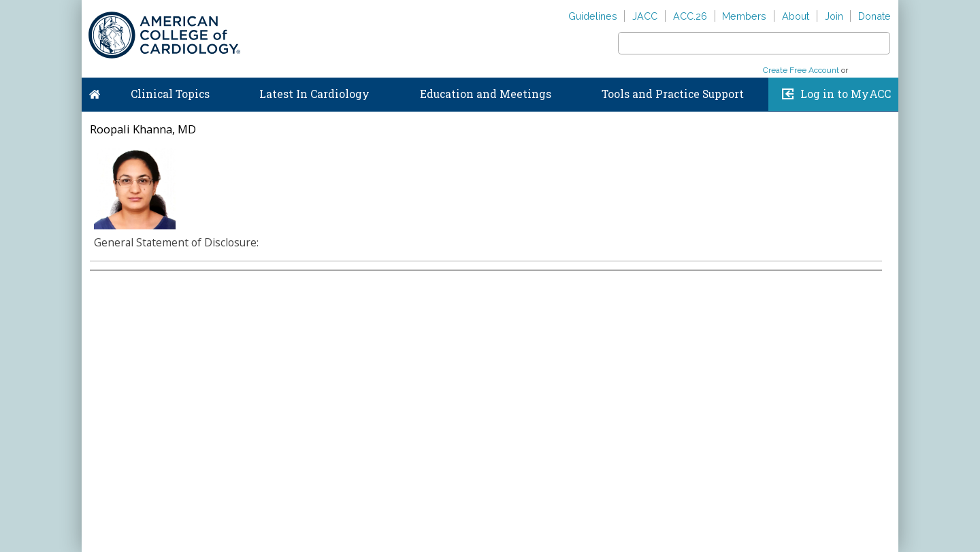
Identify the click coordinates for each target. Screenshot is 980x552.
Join (834, 16)
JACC (645, 16)
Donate (875, 16)
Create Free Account (801, 70)
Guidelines (593, 16)
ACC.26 (690, 16)
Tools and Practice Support (673, 94)
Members (744, 16)
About (796, 16)
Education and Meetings (486, 94)
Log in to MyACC (846, 94)
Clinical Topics (170, 94)
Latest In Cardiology (314, 94)
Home (95, 91)
